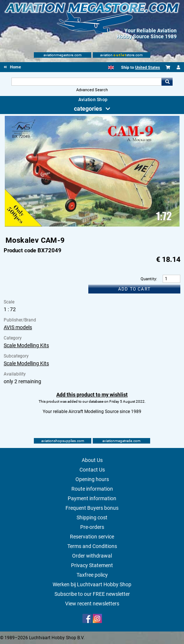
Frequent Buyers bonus (92, 508)
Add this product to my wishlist (92, 395)
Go (167, 82)
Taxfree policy (92, 575)
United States (148, 67)
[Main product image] (92, 225)
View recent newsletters (92, 604)
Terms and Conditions (92, 546)
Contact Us (92, 470)
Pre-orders (92, 527)
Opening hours (92, 479)
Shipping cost (92, 517)
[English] (111, 67)
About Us (92, 460)
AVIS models (18, 327)
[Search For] (86, 82)
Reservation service (92, 537)
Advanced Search (92, 90)
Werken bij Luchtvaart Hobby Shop (92, 584)
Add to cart (134, 289)
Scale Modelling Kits (26, 345)
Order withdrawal (92, 556)
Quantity (148, 279)
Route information (92, 489)
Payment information (92, 498)
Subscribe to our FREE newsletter (92, 594)
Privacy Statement (92, 565)
